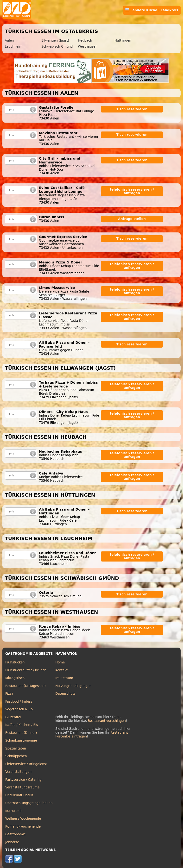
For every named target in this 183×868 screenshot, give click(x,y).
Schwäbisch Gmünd (57, 47)
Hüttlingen (123, 41)
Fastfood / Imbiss (19, 702)
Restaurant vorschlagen (107, 721)
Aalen (9, 41)
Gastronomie (16, 834)
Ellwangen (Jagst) (55, 41)
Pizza (9, 694)
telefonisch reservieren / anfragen (132, 191)
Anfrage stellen (132, 219)
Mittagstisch (15, 678)
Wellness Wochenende (23, 819)
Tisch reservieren (132, 109)
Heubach (85, 41)
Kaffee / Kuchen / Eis (22, 725)
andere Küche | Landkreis (152, 10)
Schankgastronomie (21, 740)
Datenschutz (65, 694)
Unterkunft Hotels (19, 795)
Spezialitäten (16, 748)
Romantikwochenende (23, 827)
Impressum (64, 678)
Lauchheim (14, 47)
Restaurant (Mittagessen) (25, 686)
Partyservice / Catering (23, 780)
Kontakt (61, 670)
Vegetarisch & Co (19, 709)
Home (60, 662)
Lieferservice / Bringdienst (26, 764)
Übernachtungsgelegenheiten (29, 803)
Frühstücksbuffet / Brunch (26, 670)
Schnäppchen (16, 756)
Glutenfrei (13, 717)
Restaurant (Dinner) (21, 733)
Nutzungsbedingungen (73, 686)
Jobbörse (12, 842)
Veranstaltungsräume (22, 787)
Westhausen (88, 47)
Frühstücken (15, 662)
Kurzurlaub (14, 811)
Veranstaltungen (18, 772)
